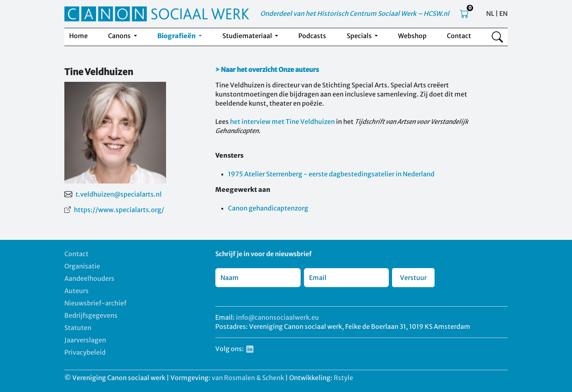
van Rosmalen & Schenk (248, 378)
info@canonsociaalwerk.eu (277, 317)
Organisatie (82, 266)
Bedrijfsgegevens (91, 315)
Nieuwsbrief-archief (95, 303)
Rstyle (343, 378)
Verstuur (413, 278)
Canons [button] (120, 36)
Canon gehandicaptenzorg (268, 208)
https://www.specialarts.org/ (119, 210)
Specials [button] (360, 36)
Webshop (412, 36)
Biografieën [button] (177, 36)
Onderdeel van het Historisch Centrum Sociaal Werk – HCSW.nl (355, 14)
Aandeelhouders (89, 278)
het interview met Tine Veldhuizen (282, 122)
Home (78, 36)
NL (490, 14)
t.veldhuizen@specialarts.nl (119, 194)
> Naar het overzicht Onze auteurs (267, 70)
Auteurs (76, 291)
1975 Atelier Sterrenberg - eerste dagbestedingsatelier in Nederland (331, 174)
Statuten (78, 328)
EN (503, 14)
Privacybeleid (85, 352)
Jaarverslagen (85, 340)
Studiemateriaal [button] (248, 36)
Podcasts (312, 36)
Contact (459, 36)
